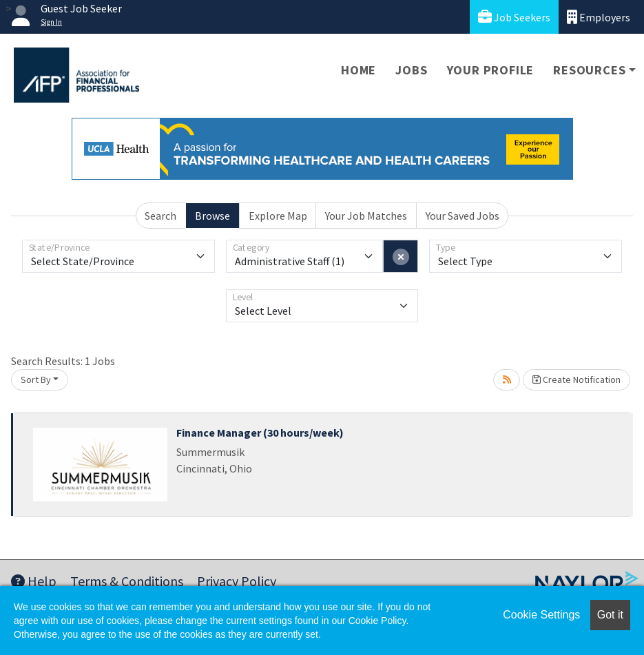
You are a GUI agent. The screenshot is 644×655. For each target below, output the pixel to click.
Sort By (36, 380)
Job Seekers (514, 17)
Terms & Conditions (127, 581)
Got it (610, 615)
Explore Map (278, 216)
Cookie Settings (541, 615)
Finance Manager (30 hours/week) (260, 433)
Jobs (411, 70)
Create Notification (577, 380)
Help (34, 581)
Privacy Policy (237, 581)
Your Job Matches (366, 216)
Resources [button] (589, 70)
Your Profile (491, 70)
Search (160, 216)
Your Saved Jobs (463, 216)
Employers (599, 17)
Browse (212, 216)
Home (359, 70)
